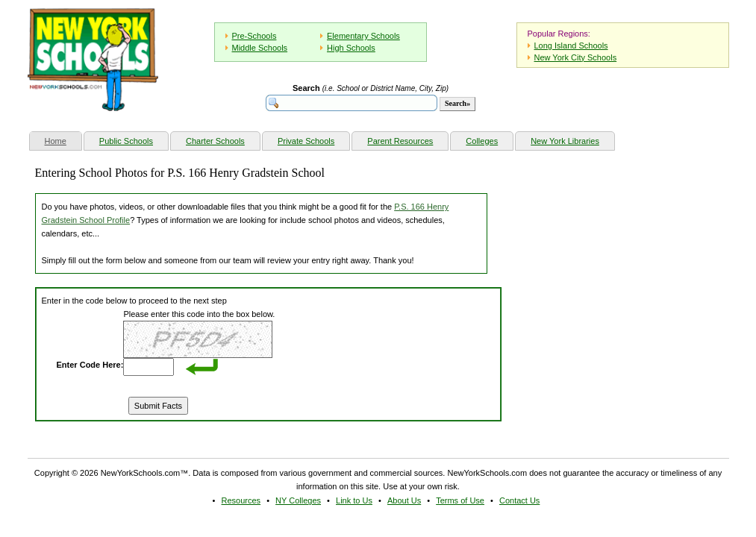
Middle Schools (260, 48)
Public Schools (126, 141)
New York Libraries (565, 141)
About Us (404, 500)
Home (63, 139)
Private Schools (306, 141)
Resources (241, 500)
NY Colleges (298, 500)
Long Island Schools (571, 45)
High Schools (351, 48)
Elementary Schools (363, 36)
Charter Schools (215, 141)
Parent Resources (400, 141)
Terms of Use (460, 500)
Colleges (482, 141)
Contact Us (519, 500)
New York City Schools (576, 57)
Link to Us (354, 500)
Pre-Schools (254, 36)
